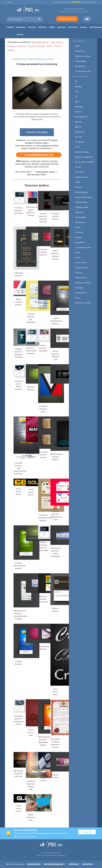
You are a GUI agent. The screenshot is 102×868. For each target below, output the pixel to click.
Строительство (82, 267)
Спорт (78, 252)
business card (31, 166)
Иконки (78, 137)
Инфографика (81, 192)
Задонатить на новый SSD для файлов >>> (39, 155)
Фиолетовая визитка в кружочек (43, 306)
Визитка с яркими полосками (43, 599)
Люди (78, 182)
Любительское (82, 177)
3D (76, 81)
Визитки (43, 27)
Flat (77, 91)
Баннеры (79, 107)
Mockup (78, 86)
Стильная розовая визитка (43, 252)
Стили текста (81, 262)
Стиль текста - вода (31, 732)
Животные (80, 132)
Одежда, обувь (82, 207)
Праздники (80, 66)
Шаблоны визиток (45, 59)
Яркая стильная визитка (18, 302)
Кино (77, 147)
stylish (23, 164)
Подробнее (87, 832)
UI (76, 97)
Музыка (78, 187)
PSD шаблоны (33, 864)
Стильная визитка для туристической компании (20, 468)
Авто (77, 102)
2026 (77, 46)
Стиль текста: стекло (18, 808)
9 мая (49, 46)
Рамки (52, 27)
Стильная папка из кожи (43, 409)
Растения (79, 232)
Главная (9, 2)
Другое (78, 127)
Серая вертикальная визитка (56, 321)
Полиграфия (81, 61)
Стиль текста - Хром (55, 692)
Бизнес (78, 112)
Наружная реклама (84, 197)
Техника (79, 272)
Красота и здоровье (84, 157)
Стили (78, 257)
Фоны (78, 298)
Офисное (79, 212)
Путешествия (81, 293)
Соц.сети (32, 27)
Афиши (83, 27)
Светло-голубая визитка (31, 599)
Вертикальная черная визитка (56, 457)
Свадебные (80, 242)
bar (29, 164)
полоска (45, 161)
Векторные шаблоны (54, 864)
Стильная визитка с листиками (18, 210)
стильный (35, 161)
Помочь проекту (67, 19)
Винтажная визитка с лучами (43, 455)
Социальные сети (83, 71)
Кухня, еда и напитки (85, 162)
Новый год (80, 51)
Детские (79, 122)
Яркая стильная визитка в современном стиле (56, 514)
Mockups (62, 27)
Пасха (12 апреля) (36, 46)
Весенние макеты (40, 42)
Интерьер (79, 142)
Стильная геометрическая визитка (45, 518)
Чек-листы (87, 864)
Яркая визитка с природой (43, 348)
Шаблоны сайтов (83, 56)
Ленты (78, 167)
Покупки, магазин (83, 283)
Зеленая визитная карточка (31, 547)
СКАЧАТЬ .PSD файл (37, 132)
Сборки (78, 237)
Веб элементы (81, 117)
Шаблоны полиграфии (23, 59)
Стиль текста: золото (18, 491)
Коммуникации (82, 152)
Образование (81, 202)
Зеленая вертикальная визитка (20, 566)
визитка (26, 161)
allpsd (52, 172)
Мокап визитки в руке (31, 817)
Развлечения (81, 278)
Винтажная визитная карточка (18, 774)
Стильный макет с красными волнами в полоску (31, 451)
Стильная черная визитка (55, 216)
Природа (79, 288)
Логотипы (73, 27)
